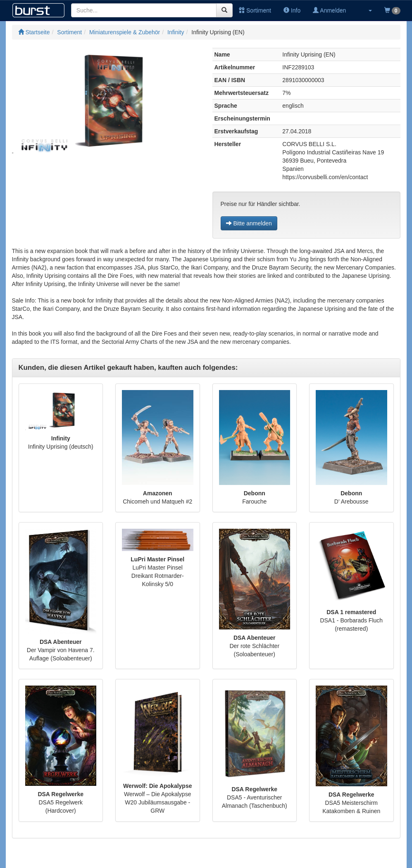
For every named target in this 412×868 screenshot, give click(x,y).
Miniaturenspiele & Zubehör (125, 32)
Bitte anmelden (249, 223)
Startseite (34, 32)
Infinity (176, 32)
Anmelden (329, 10)
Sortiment (255, 10)
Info (292, 10)
